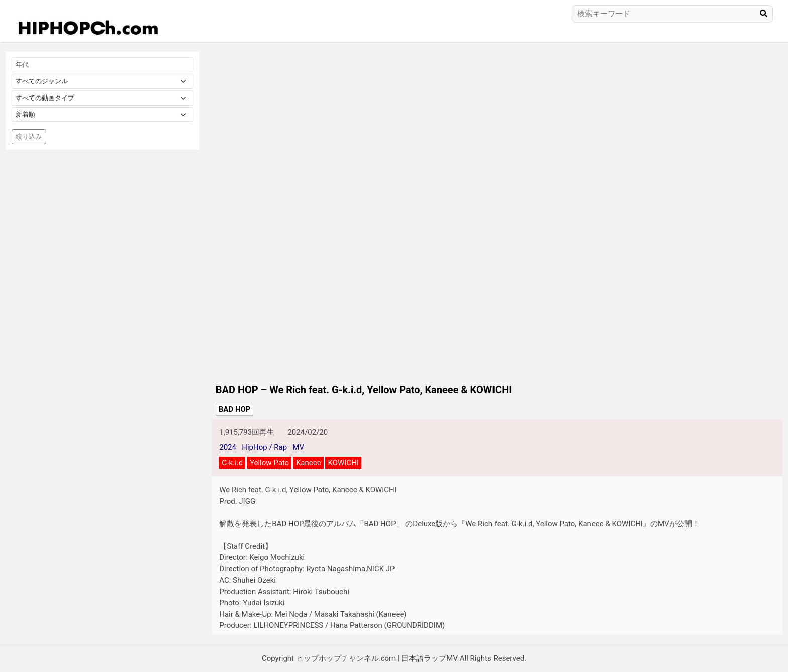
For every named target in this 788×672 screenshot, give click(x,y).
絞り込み (29, 136)
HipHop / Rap (264, 447)
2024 (228, 447)
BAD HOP (235, 409)
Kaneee (309, 463)
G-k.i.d (232, 463)
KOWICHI (343, 463)
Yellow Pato (269, 463)
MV (298, 447)
